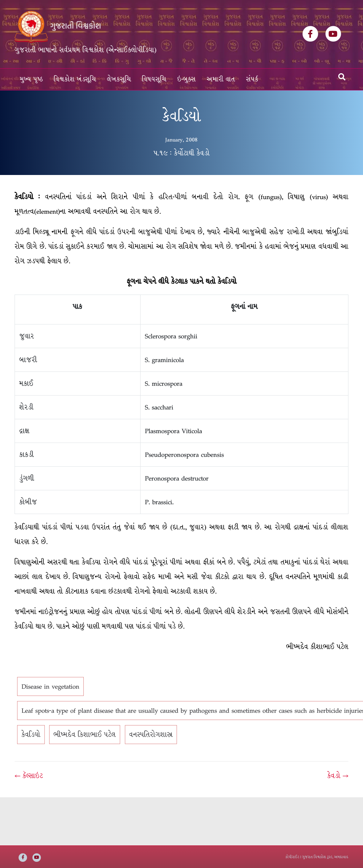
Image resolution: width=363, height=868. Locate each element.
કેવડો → (338, 776)
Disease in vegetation (50, 686)
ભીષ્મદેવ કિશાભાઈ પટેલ (85, 735)
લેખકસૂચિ (119, 79)
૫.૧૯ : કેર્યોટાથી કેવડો (181, 153)
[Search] (342, 77)
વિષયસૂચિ (154, 79)
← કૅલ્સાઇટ (29, 776)
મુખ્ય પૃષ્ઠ (31, 79)
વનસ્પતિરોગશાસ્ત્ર (151, 735)
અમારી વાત (221, 79)
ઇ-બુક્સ (187, 79)
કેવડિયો (31, 735)
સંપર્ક (252, 79)
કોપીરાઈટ (292, 857)
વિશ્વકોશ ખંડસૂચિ (75, 79)
